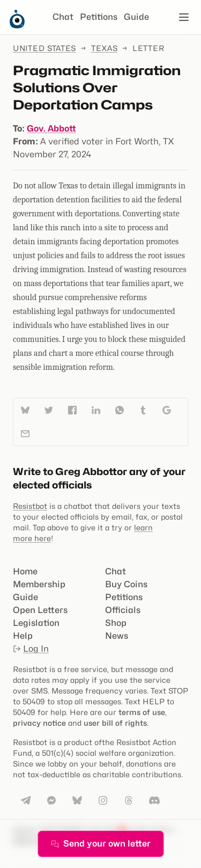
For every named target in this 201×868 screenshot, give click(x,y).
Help (23, 636)
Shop (116, 623)
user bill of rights (115, 723)
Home (25, 571)
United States (44, 48)
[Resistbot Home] (17, 26)
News (117, 636)
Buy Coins (126, 584)
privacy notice (39, 723)
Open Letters (40, 610)
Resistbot (30, 506)
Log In (31, 649)
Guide (136, 17)
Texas (105, 48)
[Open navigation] (184, 17)
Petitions (99, 17)
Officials (123, 610)
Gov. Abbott (51, 129)
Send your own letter (101, 844)
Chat (63, 17)
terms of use (142, 712)
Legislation (36, 623)
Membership (39, 584)
